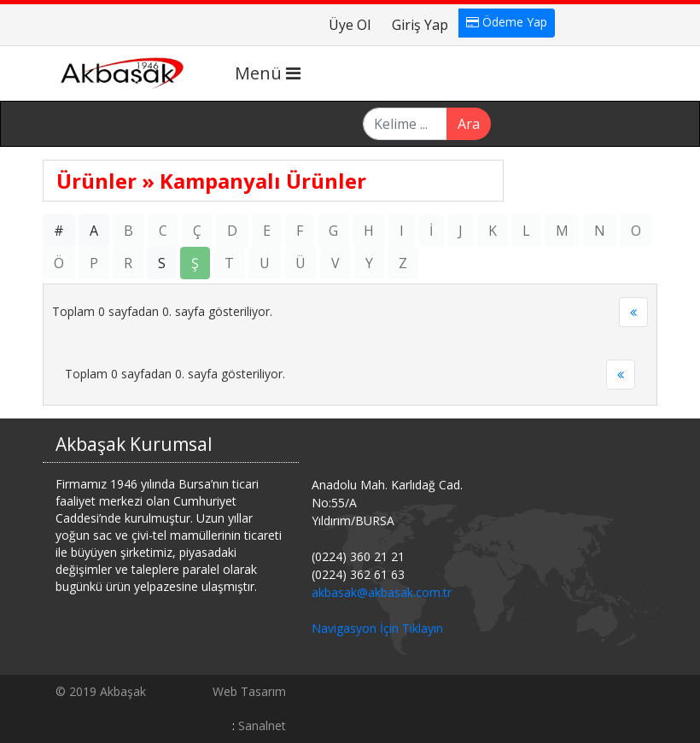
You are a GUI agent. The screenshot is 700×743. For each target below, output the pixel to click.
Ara (469, 124)
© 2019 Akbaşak (101, 691)
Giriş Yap (420, 25)
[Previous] (633, 313)
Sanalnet (262, 725)
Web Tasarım (249, 691)
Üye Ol (350, 25)
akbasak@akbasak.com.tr (382, 592)
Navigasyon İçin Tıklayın (377, 628)
